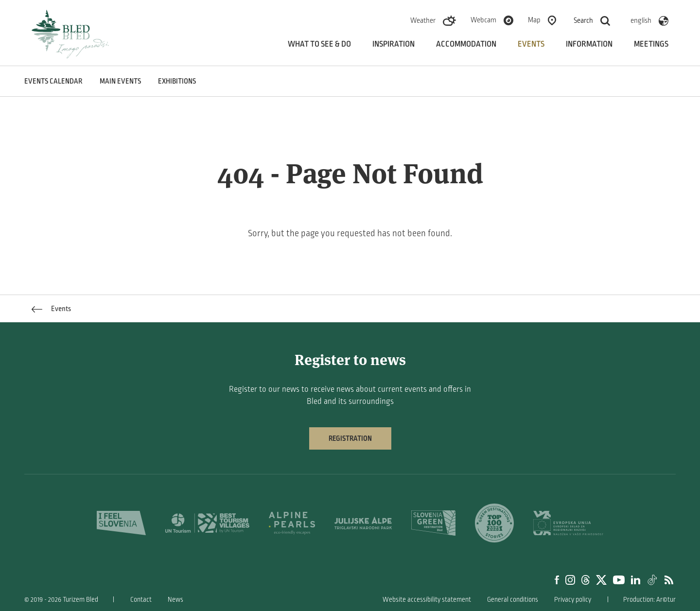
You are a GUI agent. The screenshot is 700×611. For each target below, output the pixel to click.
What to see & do (319, 44)
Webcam (483, 20)
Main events (120, 81)
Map (534, 20)
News (175, 600)
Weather (423, 20)
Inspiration (394, 44)
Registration (350, 438)
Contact (141, 600)
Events (531, 44)
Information (589, 44)
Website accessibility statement (427, 600)
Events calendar (53, 81)
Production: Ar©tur (649, 600)
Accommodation (466, 44)
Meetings (651, 44)
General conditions (513, 600)
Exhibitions (177, 81)
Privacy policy (573, 600)
